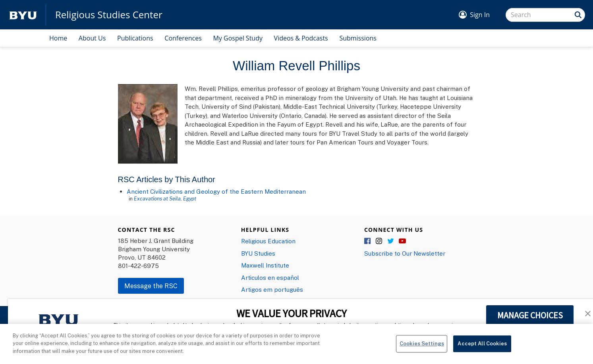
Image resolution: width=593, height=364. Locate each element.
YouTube (402, 241)
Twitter (391, 241)
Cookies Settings (422, 347)
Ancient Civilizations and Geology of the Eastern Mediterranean (216, 191)
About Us (92, 38)
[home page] (23, 15)
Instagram (379, 241)
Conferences (183, 38)
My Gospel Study (238, 38)
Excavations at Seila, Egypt (165, 198)
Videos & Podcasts (301, 38)
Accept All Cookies (482, 347)
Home (58, 38)
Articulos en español (270, 277)
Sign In (480, 15)
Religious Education (268, 241)
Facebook (368, 241)
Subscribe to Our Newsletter (405, 253)
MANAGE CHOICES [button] (530, 315)
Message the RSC (151, 286)
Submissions (358, 38)
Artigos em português (272, 289)
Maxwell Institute (265, 265)
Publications (135, 38)
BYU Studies (258, 253)
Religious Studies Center (109, 15)
